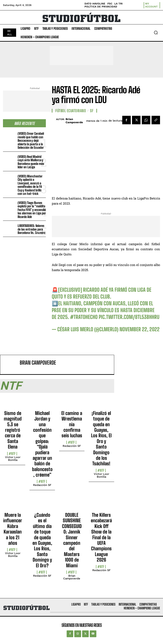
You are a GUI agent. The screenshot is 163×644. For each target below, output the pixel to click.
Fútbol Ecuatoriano (71, 111)
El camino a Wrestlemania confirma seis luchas (72, 424)
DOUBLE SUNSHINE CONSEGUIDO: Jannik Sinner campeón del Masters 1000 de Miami (72, 540)
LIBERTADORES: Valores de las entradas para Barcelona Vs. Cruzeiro (31, 229)
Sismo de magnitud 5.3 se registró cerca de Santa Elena (13, 430)
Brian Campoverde (74, 121)
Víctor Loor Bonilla (13, 459)
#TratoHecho (84, 317)
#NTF (12, 454)
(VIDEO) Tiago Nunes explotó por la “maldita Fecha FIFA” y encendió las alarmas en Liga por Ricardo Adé (32, 210)
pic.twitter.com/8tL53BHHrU (129, 317)
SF (92, 111)
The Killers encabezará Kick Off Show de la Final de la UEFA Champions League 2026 (101, 537)
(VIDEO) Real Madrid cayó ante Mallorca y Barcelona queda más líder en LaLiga (31, 162)
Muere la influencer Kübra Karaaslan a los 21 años (13, 529)
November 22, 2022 (140, 329)
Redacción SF (42, 485)
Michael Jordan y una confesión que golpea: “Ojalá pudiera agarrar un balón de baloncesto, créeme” (42, 444)
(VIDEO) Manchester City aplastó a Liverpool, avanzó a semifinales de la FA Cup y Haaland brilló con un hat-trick (30, 185)
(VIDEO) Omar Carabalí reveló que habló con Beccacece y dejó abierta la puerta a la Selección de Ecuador (31, 140)
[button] (156, 33)
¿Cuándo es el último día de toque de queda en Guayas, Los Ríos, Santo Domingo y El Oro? (42, 540)
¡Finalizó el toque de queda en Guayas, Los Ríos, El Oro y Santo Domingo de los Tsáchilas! (101, 438)
